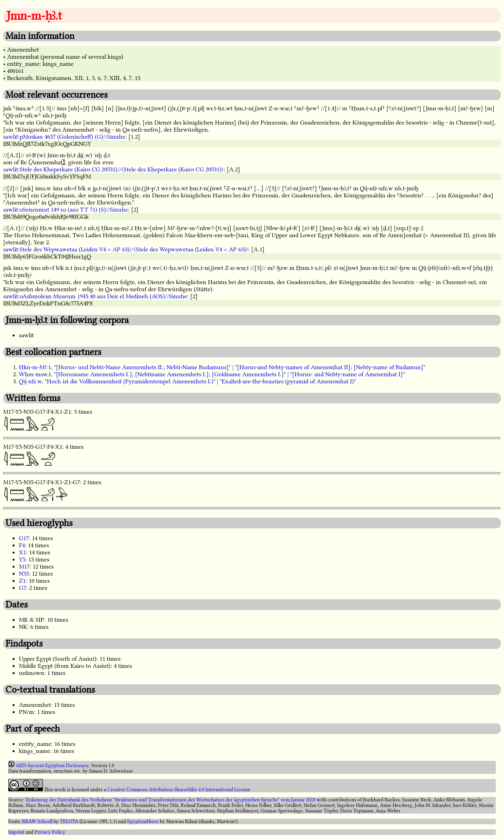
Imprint (16, 832)
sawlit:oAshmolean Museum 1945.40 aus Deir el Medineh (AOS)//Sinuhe (95, 296)
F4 (22, 545)
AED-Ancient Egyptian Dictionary (52, 766)
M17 (24, 567)
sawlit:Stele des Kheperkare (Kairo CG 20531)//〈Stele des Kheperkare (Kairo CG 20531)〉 (113, 169)
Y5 (22, 559)
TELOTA (69, 821)
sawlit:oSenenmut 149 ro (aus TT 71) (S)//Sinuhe (66, 210)
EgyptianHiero (143, 821)
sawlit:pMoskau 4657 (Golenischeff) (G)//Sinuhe (64, 137)
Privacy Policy (50, 832)
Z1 (22, 581)
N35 (24, 574)
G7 (22, 588)
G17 (24, 538)
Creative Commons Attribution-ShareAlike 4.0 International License (179, 790)
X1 (22, 552)
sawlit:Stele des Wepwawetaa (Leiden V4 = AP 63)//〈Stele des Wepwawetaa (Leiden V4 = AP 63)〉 (126, 249)
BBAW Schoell (37, 821)
